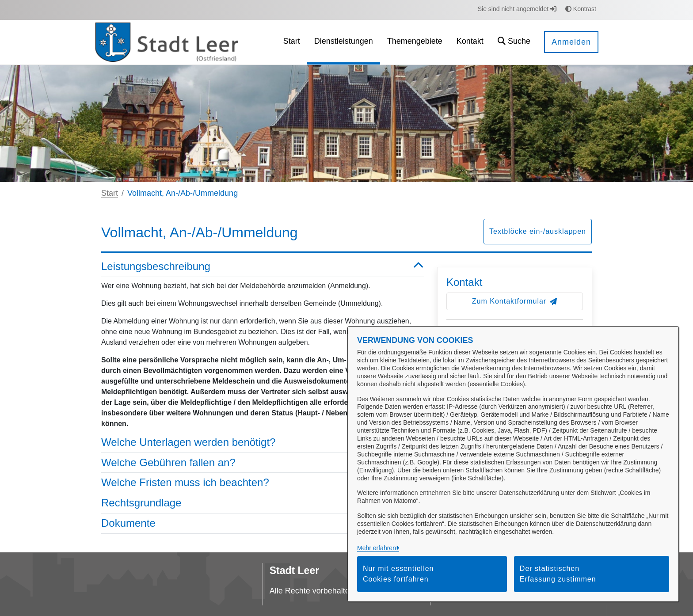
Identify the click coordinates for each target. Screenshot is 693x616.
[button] (514, 42)
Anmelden (571, 42)
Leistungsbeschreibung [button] (263, 267)
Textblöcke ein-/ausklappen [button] (538, 231)
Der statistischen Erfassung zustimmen (558, 574)
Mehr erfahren (377, 548)
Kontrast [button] (581, 9)
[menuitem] (292, 42)
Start (110, 193)
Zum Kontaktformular (515, 301)
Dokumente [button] (263, 523)
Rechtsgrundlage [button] (263, 503)
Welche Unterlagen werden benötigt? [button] (263, 443)
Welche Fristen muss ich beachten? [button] (263, 483)
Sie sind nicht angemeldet (517, 9)
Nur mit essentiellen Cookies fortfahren (398, 574)
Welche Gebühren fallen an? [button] (263, 463)
